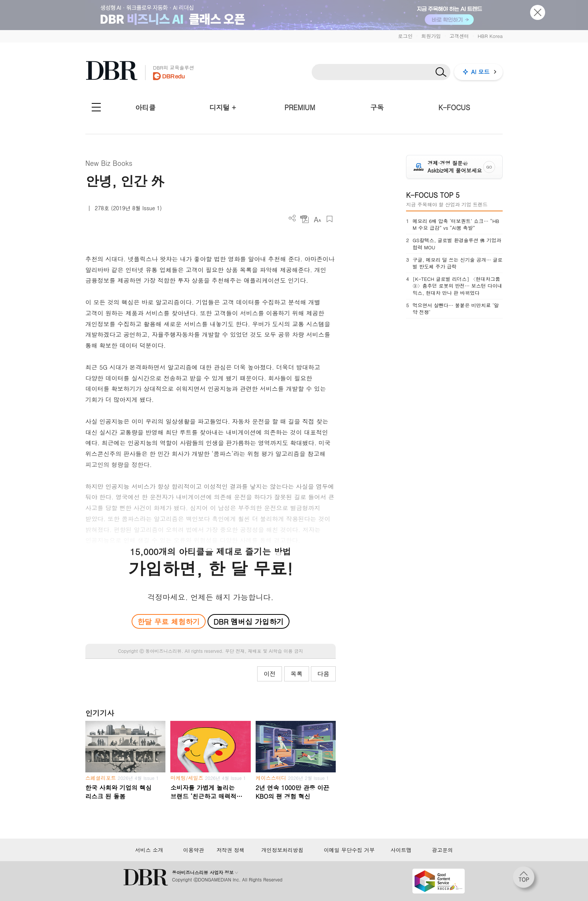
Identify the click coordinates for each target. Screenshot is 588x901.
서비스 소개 (149, 850)
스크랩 (330, 219)
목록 (297, 674)
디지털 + (223, 107)
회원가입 (431, 36)
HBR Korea (490, 36)
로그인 (405, 36)
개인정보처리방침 (282, 850)
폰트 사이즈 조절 (317, 219)
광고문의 (443, 850)
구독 (377, 107)
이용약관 (194, 850)
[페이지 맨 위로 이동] (526, 880)
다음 (323, 674)
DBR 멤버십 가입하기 (249, 621)
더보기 (292, 218)
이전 (270, 674)
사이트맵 (401, 850)
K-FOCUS (454, 107)
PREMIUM (300, 107)
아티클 (145, 107)
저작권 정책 (231, 850)
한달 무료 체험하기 (168, 621)
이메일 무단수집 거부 (349, 850)
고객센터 (459, 36)
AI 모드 (480, 72)
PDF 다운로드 (305, 219)
